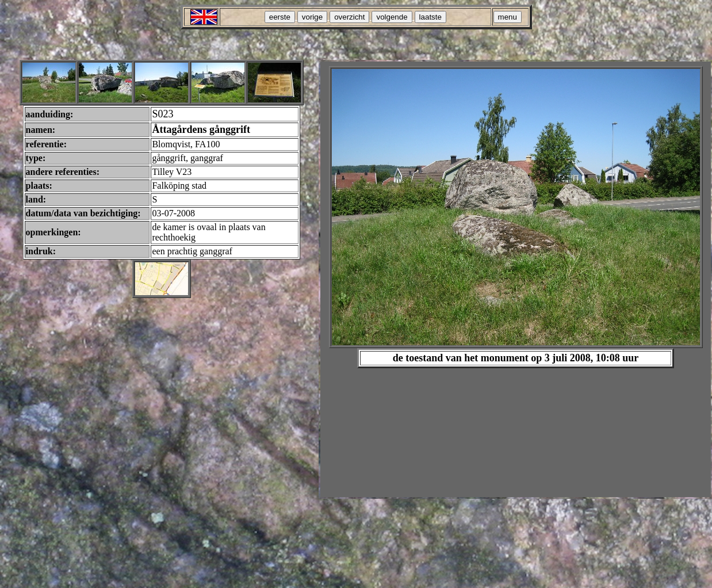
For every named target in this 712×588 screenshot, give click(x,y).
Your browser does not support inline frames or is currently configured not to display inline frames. (516, 279)
